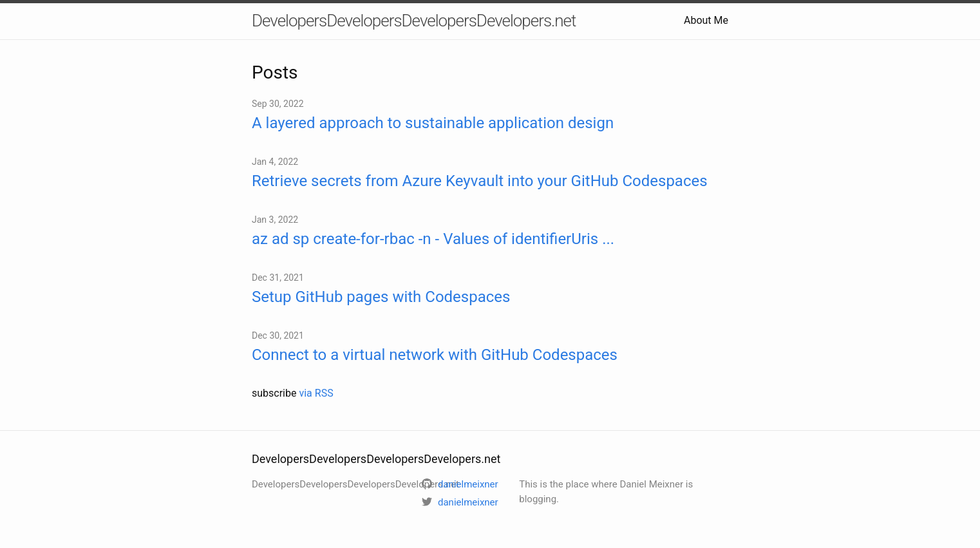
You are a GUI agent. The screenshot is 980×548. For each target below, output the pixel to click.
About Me (706, 20)
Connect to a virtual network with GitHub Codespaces (435, 355)
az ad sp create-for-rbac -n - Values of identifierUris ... (433, 239)
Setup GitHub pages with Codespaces (381, 297)
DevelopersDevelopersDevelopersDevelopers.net (414, 21)
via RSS (316, 393)
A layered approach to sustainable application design (433, 123)
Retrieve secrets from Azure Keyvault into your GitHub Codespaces (480, 181)
